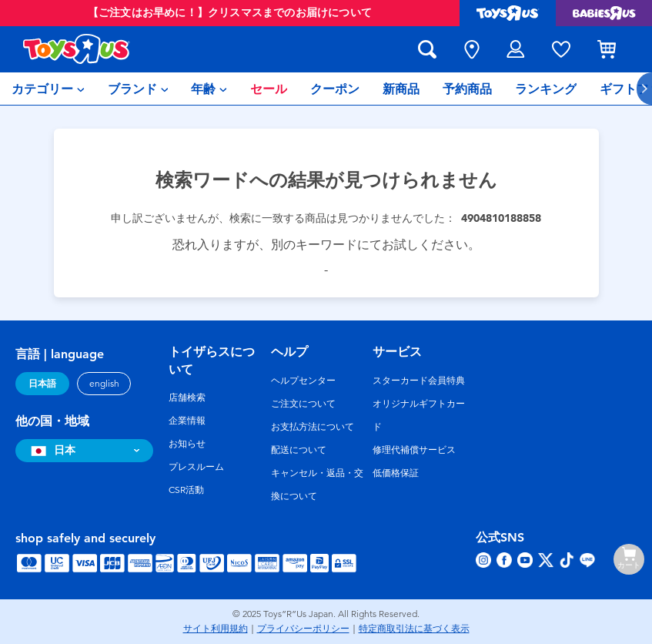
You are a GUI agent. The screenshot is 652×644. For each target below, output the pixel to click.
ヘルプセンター (303, 381)
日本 (51, 450)
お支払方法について (313, 427)
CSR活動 (186, 490)
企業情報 (187, 421)
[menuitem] (48, 89)
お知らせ (187, 444)
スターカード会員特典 (419, 381)
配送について (299, 450)
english (104, 384)
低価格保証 (396, 473)
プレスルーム (196, 467)
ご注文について (303, 404)
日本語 (42, 384)
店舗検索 (187, 397)
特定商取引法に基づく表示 (414, 629)
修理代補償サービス (414, 450)
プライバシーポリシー (303, 629)
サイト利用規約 (216, 629)
